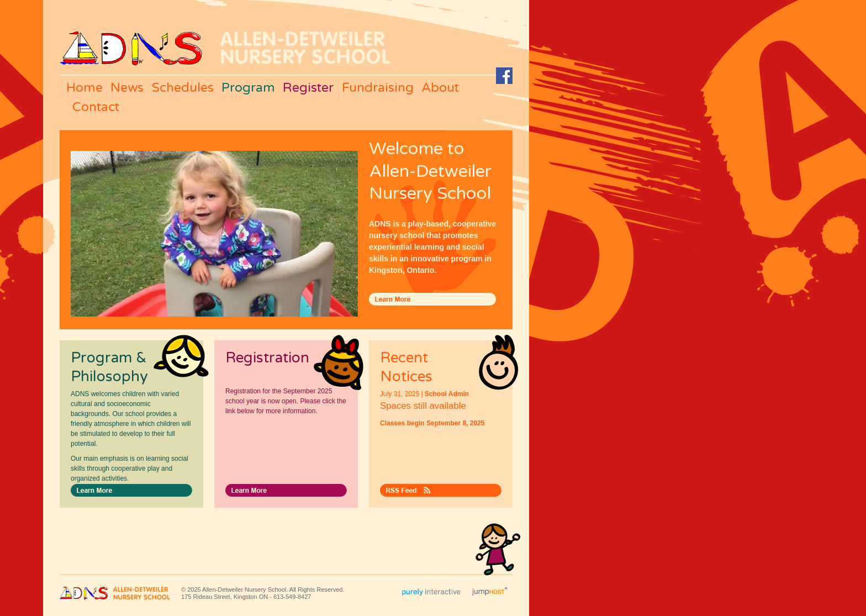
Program (248, 88)
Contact (96, 107)
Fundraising (378, 88)
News (127, 88)
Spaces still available (423, 406)
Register (308, 88)
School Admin (447, 394)
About (440, 88)
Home (85, 88)
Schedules (183, 88)
